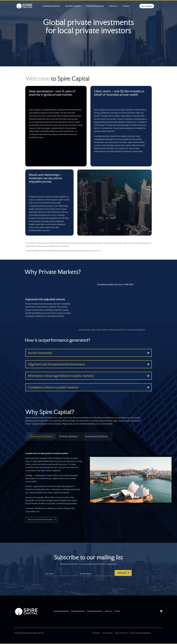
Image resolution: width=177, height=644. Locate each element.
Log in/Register (146, 6)
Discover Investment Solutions (40, 520)
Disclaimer (96, 633)
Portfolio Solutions (73, 6)
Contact (126, 6)
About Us (113, 6)
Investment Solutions (51, 6)
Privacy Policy (108, 633)
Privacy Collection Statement (140, 633)
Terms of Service (121, 633)
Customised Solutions (95, 6)
